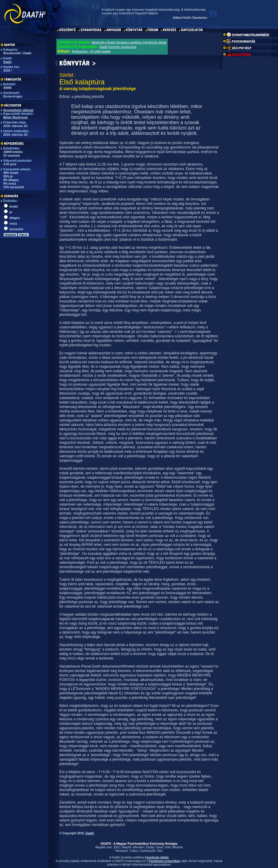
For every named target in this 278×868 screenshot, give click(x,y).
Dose (159, 847)
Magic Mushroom (15, 117)
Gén (160, 851)
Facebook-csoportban (164, 861)
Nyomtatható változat (18, 110)
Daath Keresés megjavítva (118, 47)
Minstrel (138, 847)
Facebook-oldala (157, 857)
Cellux (134, 851)
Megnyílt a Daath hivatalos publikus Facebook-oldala (129, 43)
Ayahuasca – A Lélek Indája (91, 51)
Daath (7, 62)
